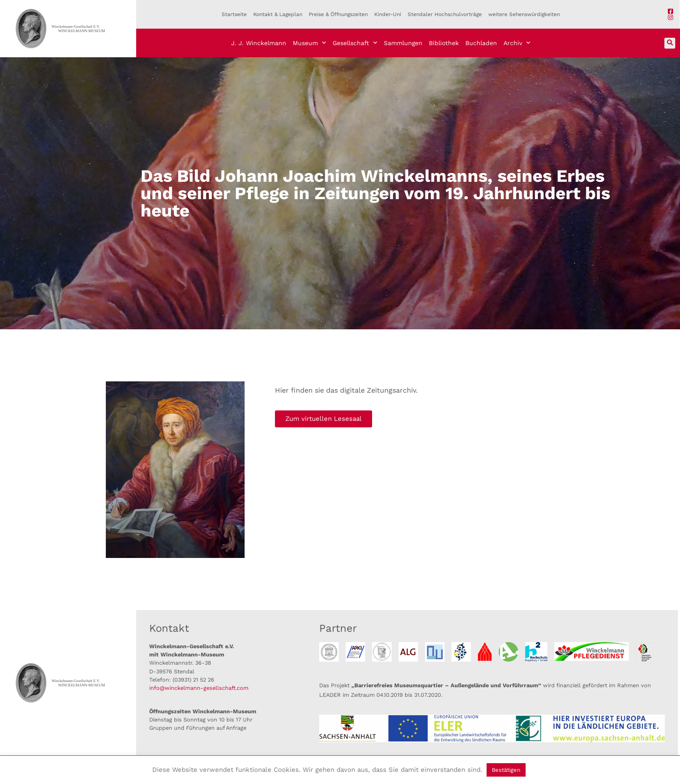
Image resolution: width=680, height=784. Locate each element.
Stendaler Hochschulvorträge (445, 14)
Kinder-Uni (388, 14)
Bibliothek (444, 43)
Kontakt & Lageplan (278, 14)
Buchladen (481, 43)
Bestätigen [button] (506, 770)
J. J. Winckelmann (259, 43)
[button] (670, 43)
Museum (309, 43)
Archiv (517, 43)
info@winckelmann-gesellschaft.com (199, 688)
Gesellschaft (355, 43)
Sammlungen (403, 43)
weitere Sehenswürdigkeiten (524, 14)
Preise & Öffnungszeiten (338, 14)
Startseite (234, 14)
